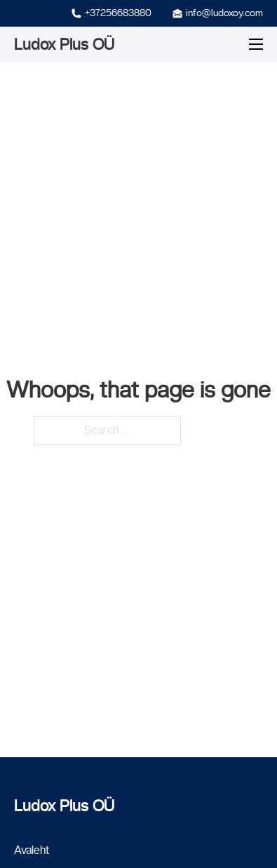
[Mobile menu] (256, 44)
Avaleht (32, 850)
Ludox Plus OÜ (64, 44)
